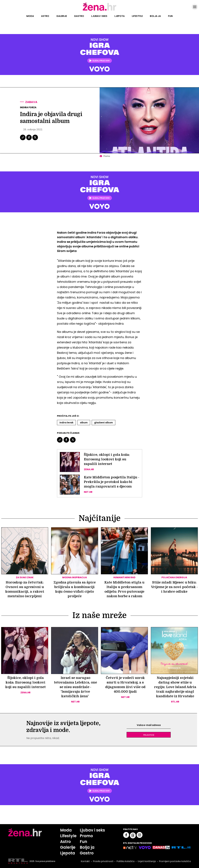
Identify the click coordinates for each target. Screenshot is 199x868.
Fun (170, 16)
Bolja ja (155, 16)
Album (84, 423)
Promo (86, 836)
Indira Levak (66, 423)
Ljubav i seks (99, 16)
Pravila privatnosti (103, 861)
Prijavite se (149, 735)
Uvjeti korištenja (147, 861)
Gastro (79, 16)
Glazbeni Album (104, 423)
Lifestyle (137, 16)
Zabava (31, 102)
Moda (30, 16)
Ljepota (120, 16)
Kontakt (85, 861)
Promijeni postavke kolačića (175, 861)
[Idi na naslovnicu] (99, 10)
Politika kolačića (126, 861)
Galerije (62, 16)
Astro (45, 16)
